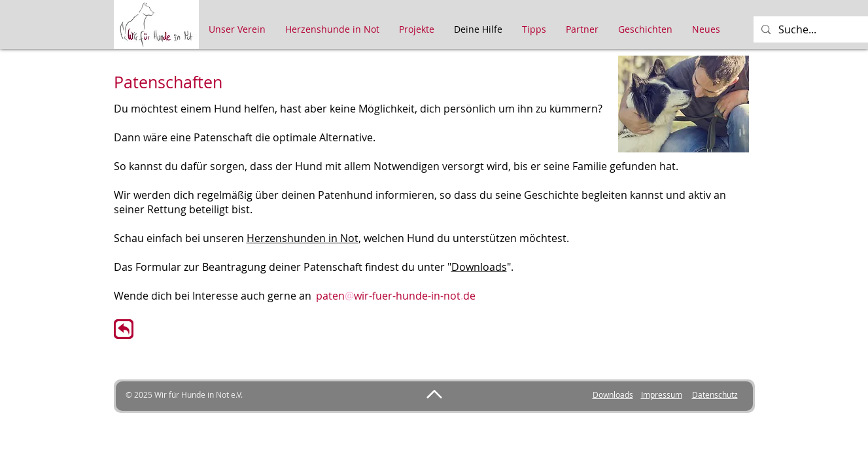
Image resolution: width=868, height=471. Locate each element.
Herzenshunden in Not (303, 238)
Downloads (479, 267)
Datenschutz (715, 394)
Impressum (662, 394)
